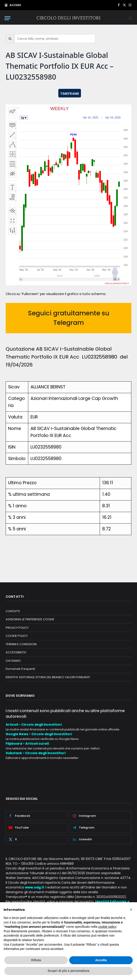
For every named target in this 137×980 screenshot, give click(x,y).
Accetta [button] (101, 960)
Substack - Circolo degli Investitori (36, 753)
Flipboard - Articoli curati (27, 744)
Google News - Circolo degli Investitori (39, 734)
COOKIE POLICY (17, 636)
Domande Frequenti (20, 669)
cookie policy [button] (107, 927)
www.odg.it (34, 887)
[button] (131, 909)
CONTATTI (13, 611)
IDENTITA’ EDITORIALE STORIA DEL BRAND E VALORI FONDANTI (48, 677)
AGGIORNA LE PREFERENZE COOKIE (30, 619)
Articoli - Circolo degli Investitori (34, 725)
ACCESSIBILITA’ (16, 652)
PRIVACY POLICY (17, 628)
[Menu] (7, 18)
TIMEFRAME (70, 94)
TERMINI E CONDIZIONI (21, 644)
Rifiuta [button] (36, 960)
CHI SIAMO (13, 661)
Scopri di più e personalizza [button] (68, 971)
